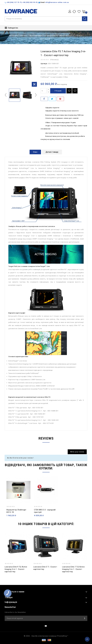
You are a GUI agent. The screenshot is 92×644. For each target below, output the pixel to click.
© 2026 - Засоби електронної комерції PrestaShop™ (46, 636)
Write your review (77, 452)
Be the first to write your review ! (20, 458)
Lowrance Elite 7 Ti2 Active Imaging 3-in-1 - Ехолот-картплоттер (73, 569)
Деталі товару (52, 152)
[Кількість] (43, 91)
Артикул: (44, 64)
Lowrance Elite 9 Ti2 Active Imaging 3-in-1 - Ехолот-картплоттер (16, 569)
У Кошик (58, 91)
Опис (35, 152)
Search (85, 19)
